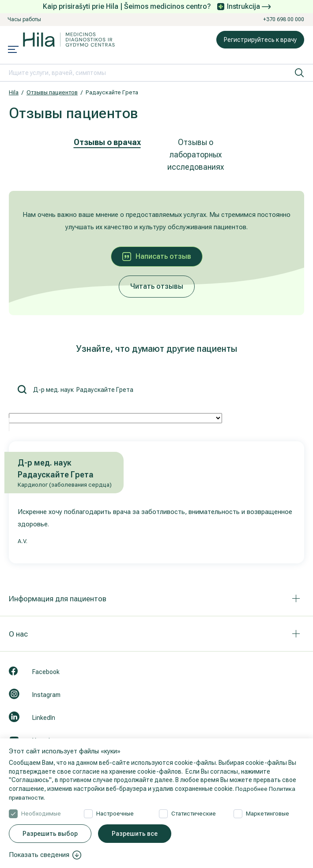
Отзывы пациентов (52, 92)
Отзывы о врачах (107, 142)
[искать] (299, 73)
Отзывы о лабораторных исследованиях (196, 155)
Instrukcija (249, 6)
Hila (14, 92)
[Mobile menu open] (13, 50)
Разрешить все (135, 834)
